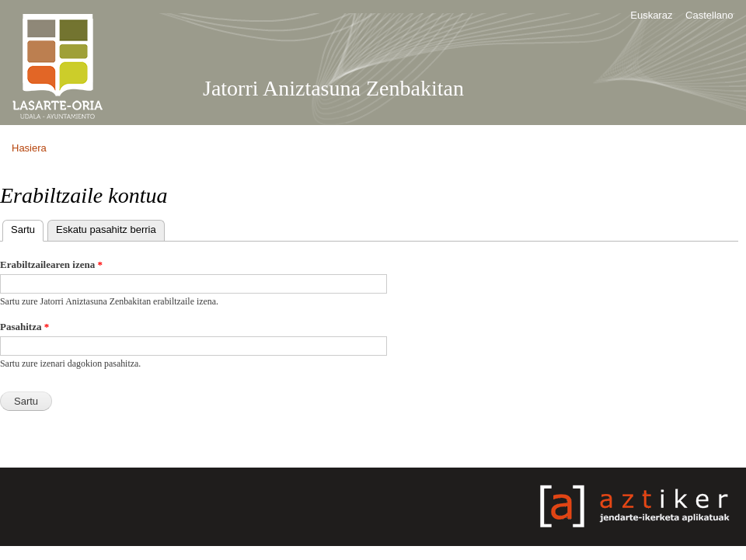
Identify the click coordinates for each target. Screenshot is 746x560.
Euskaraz (651, 15)
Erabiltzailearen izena (51, 264)
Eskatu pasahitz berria (106, 230)
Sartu (27, 228)
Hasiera (29, 148)
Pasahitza (24, 327)
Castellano (709, 15)
